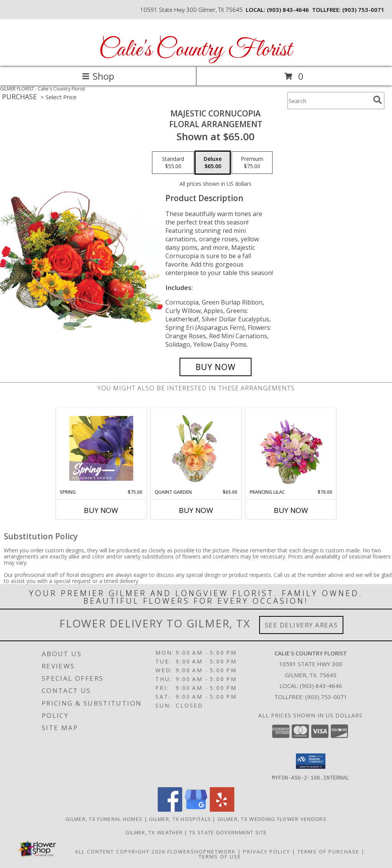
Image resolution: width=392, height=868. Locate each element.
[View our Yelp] (222, 809)
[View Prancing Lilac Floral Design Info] (291, 448)
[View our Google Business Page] (196, 809)
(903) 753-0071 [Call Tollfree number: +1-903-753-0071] (326, 697)
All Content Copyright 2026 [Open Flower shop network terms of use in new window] (120, 851)
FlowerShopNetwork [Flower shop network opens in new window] (202, 851)
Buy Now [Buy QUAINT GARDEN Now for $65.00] (196, 510)
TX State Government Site (228, 832)
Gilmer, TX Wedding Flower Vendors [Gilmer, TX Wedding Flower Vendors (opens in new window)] (272, 819)
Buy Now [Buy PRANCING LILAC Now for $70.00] (291, 510)
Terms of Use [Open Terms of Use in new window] (220, 856)
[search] (377, 100)
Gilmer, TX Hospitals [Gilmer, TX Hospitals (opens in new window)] (180, 819)
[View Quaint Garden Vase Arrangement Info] (196, 448)
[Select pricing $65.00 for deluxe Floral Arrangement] (213, 163)
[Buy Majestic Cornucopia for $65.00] (216, 367)
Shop (98, 76)
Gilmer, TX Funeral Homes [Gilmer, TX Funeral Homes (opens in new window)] (104, 819)
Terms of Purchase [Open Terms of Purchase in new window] (328, 851)
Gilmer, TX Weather (154, 832)
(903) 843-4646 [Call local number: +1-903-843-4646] (288, 10)
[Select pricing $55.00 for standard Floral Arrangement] (173, 163)
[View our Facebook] (170, 809)
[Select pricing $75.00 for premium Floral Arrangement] (252, 163)
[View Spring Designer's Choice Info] (101, 448)
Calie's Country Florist (195, 50)
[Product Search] (329, 101)
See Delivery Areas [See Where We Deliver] (301, 625)
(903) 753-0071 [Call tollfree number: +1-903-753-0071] (363, 10)
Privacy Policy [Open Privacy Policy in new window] (267, 851)
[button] (311, 761)
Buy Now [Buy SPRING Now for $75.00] (101, 510)
